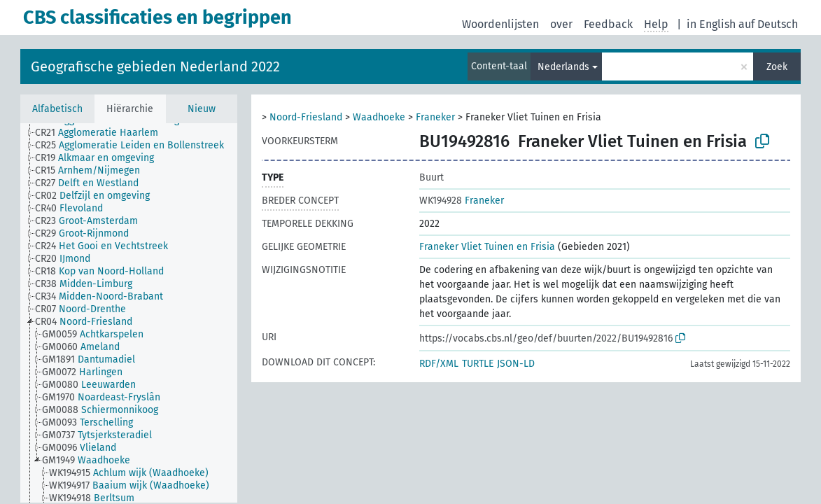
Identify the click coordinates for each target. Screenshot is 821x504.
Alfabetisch (57, 109)
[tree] (129, 313)
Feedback (608, 24)
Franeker (435, 117)
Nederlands (563, 67)
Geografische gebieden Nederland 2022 (155, 66)
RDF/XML (439, 364)
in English (711, 24)
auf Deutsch (768, 24)
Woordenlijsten (500, 24)
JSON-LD (516, 364)
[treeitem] (103, 133)
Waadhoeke (379, 117)
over (561, 24)
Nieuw (202, 109)
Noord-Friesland (306, 117)
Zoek (777, 67)
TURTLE (478, 364)
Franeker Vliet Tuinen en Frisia (487, 247)
